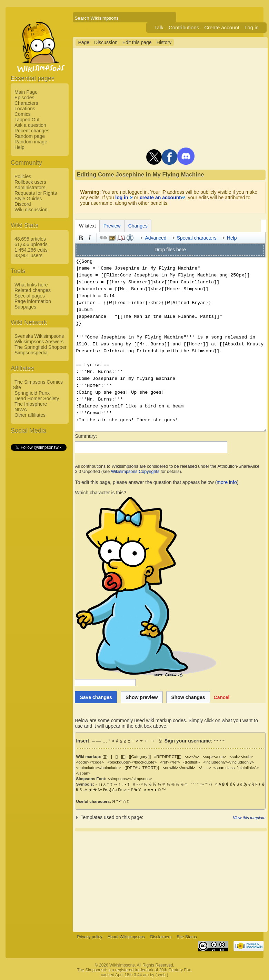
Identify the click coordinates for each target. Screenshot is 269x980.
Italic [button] (90, 238)
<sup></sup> (214, 756)
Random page (30, 136)
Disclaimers (161, 937)
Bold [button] (81, 238)
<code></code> (90, 762)
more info (227, 482)
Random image (31, 142)
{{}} (105, 756)
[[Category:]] (140, 756)
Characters (26, 103)
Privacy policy (89, 937)
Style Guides (28, 199)
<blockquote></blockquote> (132, 762)
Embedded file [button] (112, 238)
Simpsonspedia (31, 353)
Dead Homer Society (37, 398)
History (164, 42)
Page (84, 42)
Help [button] (232, 238)
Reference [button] (121, 238)
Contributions (184, 27)
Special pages (30, 296)
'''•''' (119, 801)
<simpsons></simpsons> (130, 779)
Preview (112, 226)
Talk (159, 27)
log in (122, 198)
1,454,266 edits (31, 250)
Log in (252, 27)
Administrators (30, 188)
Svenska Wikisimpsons (39, 336)
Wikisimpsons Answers (39, 342)
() (211, 784)
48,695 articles (30, 239)
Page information (33, 301)
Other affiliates (30, 415)
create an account (160, 198)
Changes (138, 226)
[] (117, 756)
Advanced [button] (156, 238)
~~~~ (220, 741)
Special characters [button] (197, 238)
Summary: (86, 436)
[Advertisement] (38, 555)
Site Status (187, 937)
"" (207, 784)
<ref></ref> (170, 762)
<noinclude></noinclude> (98, 767)
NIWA (21, 410)
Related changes (33, 290)
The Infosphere (31, 404)
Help (19, 147)
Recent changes (32, 131)
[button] (222, 697)
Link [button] (103, 238)
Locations (25, 109)
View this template (249, 817)
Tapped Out (27, 120)
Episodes (24, 98)
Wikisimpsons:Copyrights (135, 472)
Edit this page (137, 42)
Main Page (26, 92)
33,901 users (28, 255)
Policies (23, 176)
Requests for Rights (36, 193)
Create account (222, 27)
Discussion (106, 42)
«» (202, 784)
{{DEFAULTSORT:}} (142, 767)
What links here (31, 285)
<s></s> (192, 756)
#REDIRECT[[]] (168, 756)
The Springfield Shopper (41, 347)
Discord (23, 204)
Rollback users (30, 182)
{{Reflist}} (191, 762)
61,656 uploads (31, 244)
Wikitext (87, 226)
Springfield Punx (32, 393)
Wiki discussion (31, 210)
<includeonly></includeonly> (228, 762)
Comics (23, 114)
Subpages (25, 307)
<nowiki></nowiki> (179, 767)
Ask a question (30, 125)
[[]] (123, 756)
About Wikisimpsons (126, 937)
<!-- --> (205, 767)
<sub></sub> (241, 756)
